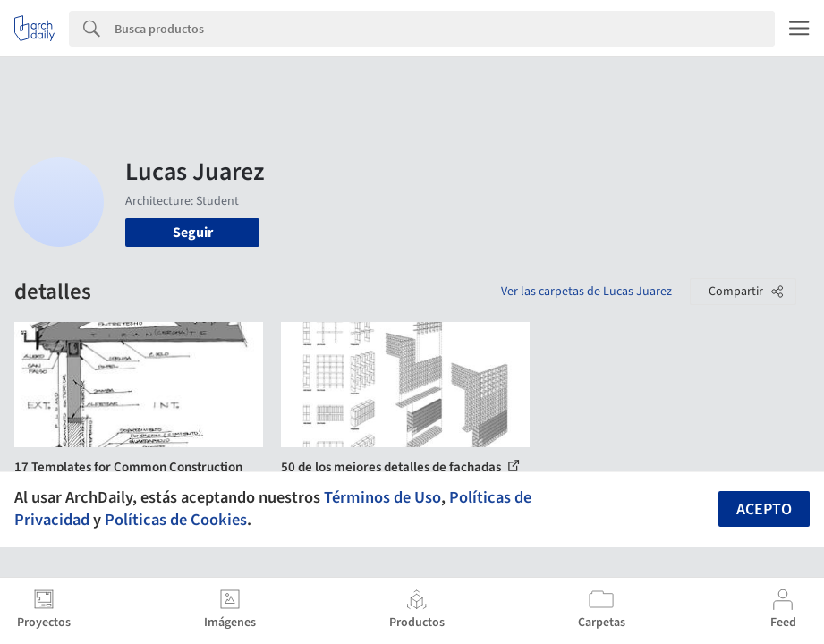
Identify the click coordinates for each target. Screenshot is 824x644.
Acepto (764, 509)
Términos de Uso (382, 497)
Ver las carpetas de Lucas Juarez (586, 292)
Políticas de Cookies (176, 520)
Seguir (193, 233)
